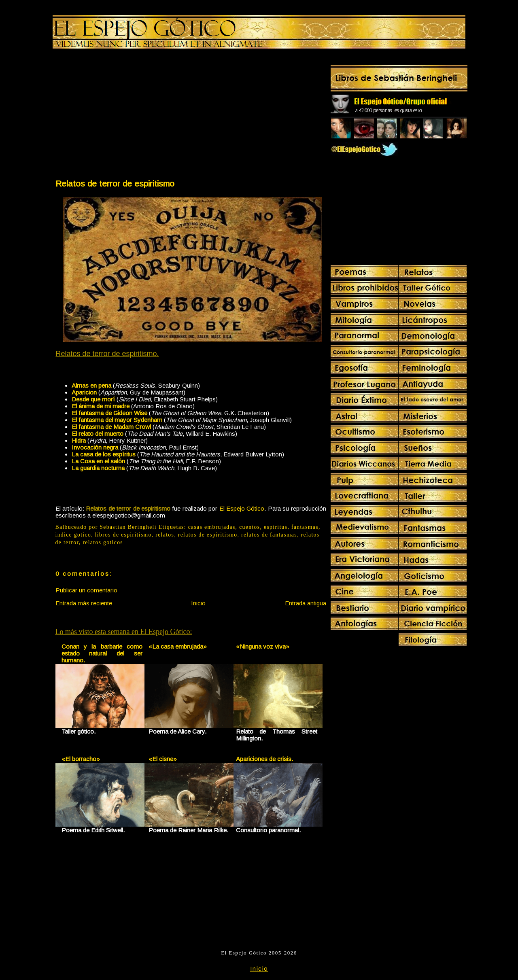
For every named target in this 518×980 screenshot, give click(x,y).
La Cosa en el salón (98, 461)
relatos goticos (103, 542)
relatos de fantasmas (269, 535)
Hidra (79, 440)
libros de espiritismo (123, 535)
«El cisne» (163, 759)
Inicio (198, 603)
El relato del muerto (98, 434)
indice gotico (73, 535)
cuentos (249, 527)
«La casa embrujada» (178, 646)
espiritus (276, 527)
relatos (165, 535)
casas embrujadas (212, 527)
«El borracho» (81, 759)
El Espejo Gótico (242, 508)
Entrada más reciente (84, 603)
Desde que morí (93, 399)
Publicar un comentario (86, 590)
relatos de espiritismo (208, 535)
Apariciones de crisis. (264, 759)
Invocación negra (95, 447)
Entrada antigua (306, 603)
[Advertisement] (123, 116)
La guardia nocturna (98, 468)
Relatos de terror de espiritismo (115, 183)
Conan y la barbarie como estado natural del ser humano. (102, 653)
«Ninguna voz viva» (263, 646)
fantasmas (305, 527)
